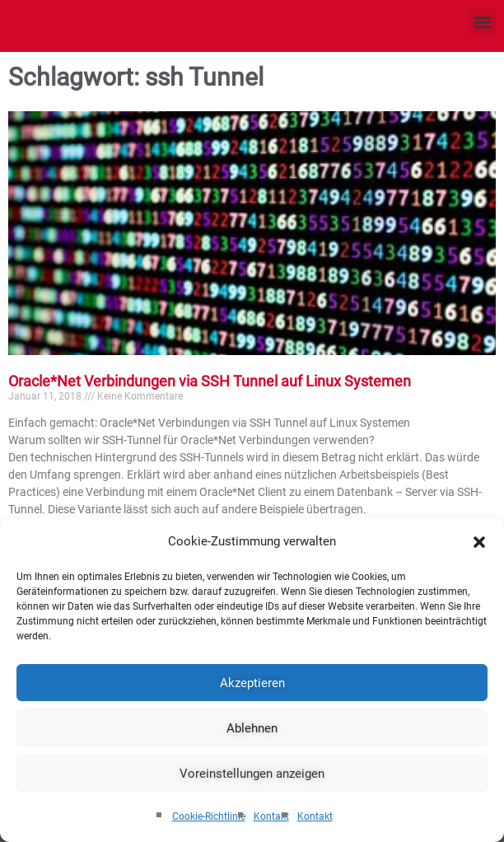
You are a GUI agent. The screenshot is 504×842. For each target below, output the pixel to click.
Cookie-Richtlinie (209, 816)
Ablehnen (252, 728)
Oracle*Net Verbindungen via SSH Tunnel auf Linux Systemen (210, 381)
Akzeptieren (252, 683)
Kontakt (271, 816)
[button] (479, 542)
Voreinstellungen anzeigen (252, 774)
